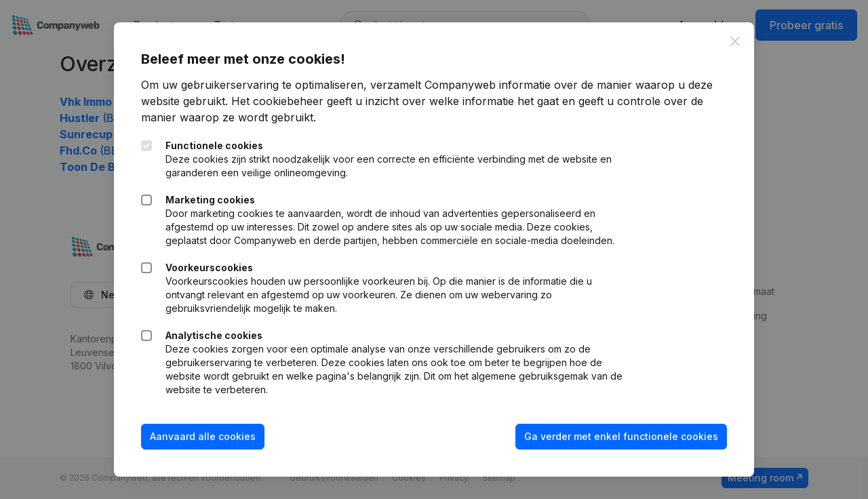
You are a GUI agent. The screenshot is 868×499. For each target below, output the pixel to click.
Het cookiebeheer (277, 101)
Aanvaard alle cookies (203, 436)
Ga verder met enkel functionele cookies (621, 436)
